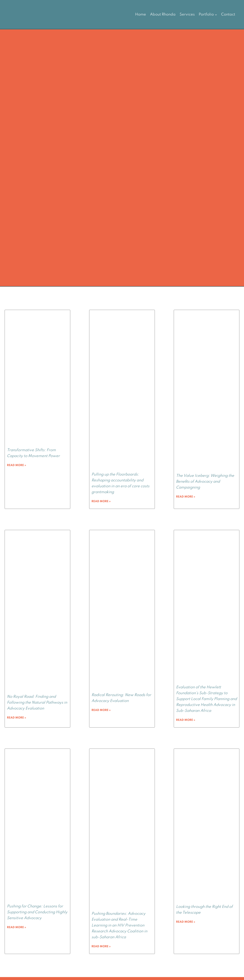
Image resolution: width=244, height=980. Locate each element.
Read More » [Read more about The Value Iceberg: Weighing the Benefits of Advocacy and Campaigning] (186, 497)
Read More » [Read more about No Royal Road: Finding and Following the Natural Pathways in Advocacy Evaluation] (16, 718)
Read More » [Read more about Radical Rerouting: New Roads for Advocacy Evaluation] (101, 710)
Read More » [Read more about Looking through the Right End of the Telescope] (186, 922)
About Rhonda (163, 14)
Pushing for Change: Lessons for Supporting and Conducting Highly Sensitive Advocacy (37, 912)
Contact (228, 14)
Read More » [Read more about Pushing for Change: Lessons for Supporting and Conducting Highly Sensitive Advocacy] (16, 927)
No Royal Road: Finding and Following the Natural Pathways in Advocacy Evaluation (37, 703)
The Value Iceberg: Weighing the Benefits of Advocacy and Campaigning (205, 482)
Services (187, 14)
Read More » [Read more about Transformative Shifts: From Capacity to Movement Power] (16, 465)
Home (141, 14)
